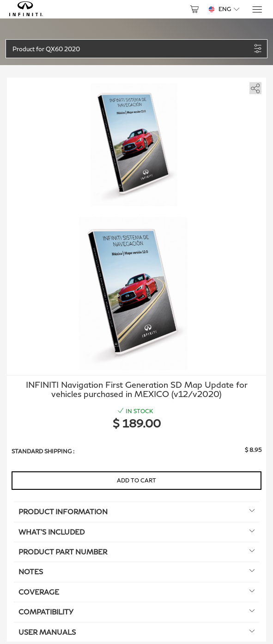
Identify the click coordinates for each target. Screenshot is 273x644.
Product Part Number (136, 552)
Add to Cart (136, 480)
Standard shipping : (43, 451)
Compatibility (136, 612)
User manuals (136, 632)
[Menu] (257, 9)
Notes (136, 572)
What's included (136, 532)
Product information (136, 512)
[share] (254, 87)
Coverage (136, 592)
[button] (132, 49)
